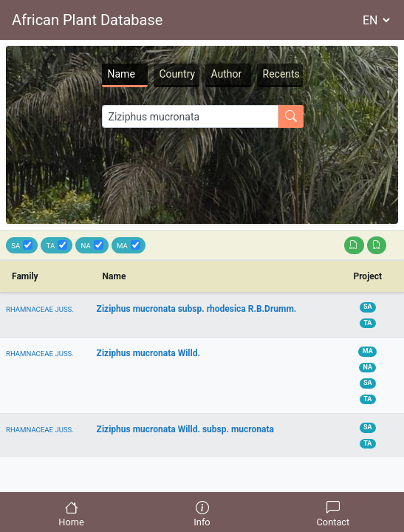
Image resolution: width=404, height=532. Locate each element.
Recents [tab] (281, 74)
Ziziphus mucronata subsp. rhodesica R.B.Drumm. (197, 309)
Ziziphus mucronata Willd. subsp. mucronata (185, 429)
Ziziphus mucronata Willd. (148, 353)
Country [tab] (178, 74)
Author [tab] (227, 74)
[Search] (190, 116)
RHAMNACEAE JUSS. (40, 309)
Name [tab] (121, 74)
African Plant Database (87, 20)
